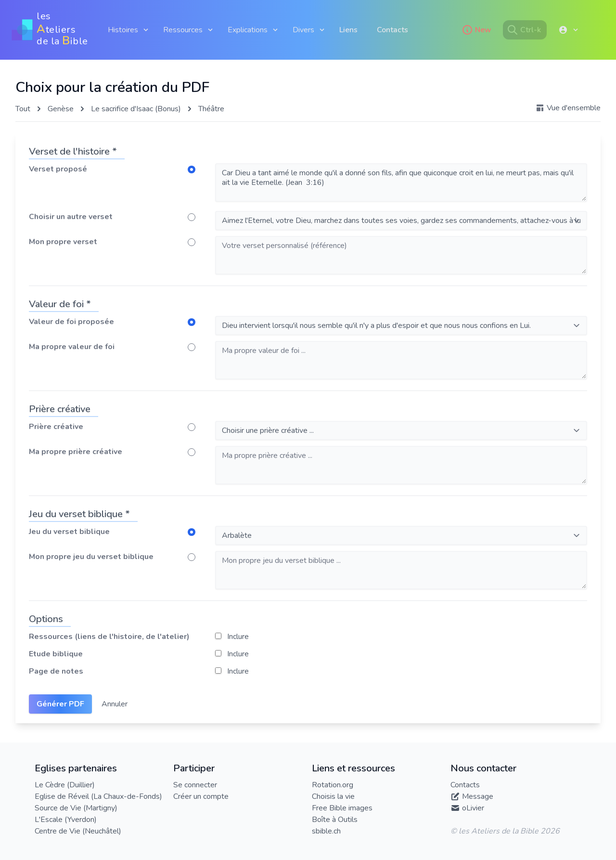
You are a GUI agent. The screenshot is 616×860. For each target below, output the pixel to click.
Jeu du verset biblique (69, 532)
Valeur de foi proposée (71, 322)
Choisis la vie (333, 796)
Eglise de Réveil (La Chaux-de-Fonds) (98, 796)
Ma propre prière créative (76, 452)
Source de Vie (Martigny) (76, 808)
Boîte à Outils (335, 820)
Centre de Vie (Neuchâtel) (78, 831)
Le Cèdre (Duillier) (65, 785)
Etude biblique (56, 654)
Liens (348, 30)
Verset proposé (58, 169)
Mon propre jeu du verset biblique (91, 557)
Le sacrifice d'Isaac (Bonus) (136, 109)
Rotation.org (333, 785)
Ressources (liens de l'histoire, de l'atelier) (109, 637)
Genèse (61, 109)
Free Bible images (342, 808)
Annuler (115, 704)
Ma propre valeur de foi (72, 347)
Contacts (392, 30)
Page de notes (56, 671)
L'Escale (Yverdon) (66, 820)
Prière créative (56, 427)
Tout (23, 109)
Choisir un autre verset (71, 217)
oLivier (473, 808)
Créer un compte (201, 796)
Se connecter (195, 785)
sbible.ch (326, 831)
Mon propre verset (63, 242)
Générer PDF (60, 704)
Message (478, 796)
